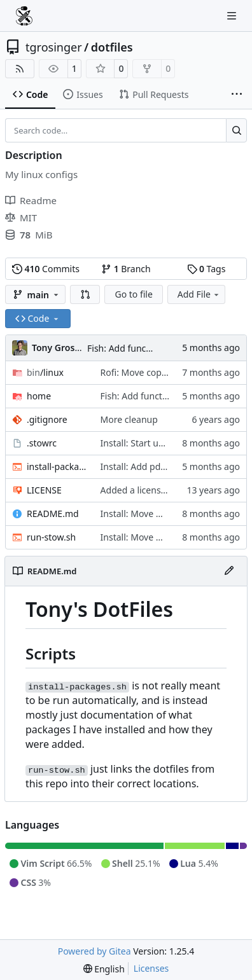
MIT (21, 217)
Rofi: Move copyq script (149, 372)
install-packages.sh (57, 466)
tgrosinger (54, 47)
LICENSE (44, 490)
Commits (46, 269)
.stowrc (42, 443)
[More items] (237, 95)
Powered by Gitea (94, 951)
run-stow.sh (51, 537)
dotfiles (112, 47)
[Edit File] (229, 571)
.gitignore (47, 419)
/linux (45, 372)
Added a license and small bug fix (170, 490)
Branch (126, 269)
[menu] (104, 969)
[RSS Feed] (20, 69)
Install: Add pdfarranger (150, 466)
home (39, 396)
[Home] (24, 16)
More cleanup (129, 419)
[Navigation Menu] (233, 16)
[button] (85, 294)
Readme (31, 200)
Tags (206, 269)
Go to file (133, 294)
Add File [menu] (199, 294)
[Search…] (236, 130)
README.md (53, 514)
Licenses (151, 968)
